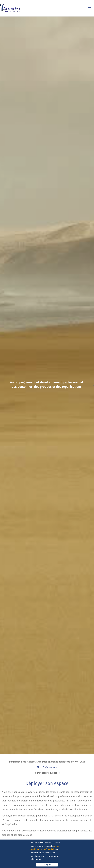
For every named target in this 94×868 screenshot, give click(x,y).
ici (59, 773)
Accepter (47, 864)
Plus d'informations (47, 767)
